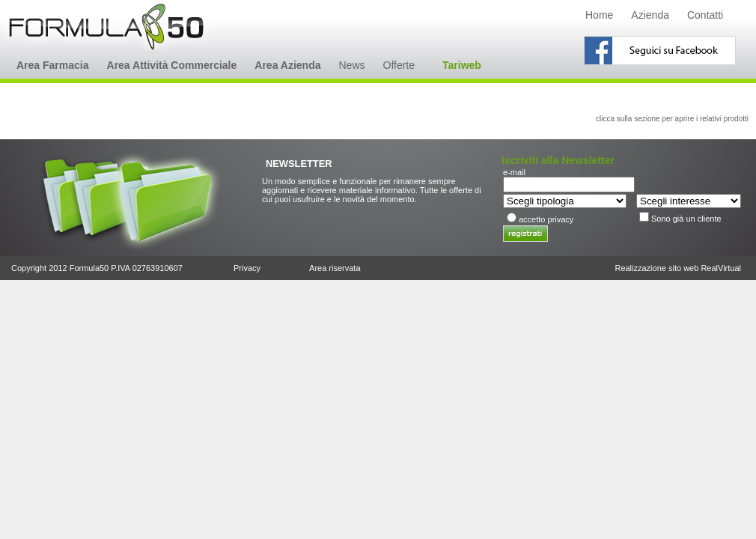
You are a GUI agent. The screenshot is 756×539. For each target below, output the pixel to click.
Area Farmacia (53, 65)
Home (599, 15)
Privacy (247, 268)
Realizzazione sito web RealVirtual (678, 268)
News (351, 65)
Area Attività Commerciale (172, 65)
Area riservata (335, 268)
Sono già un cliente (686, 219)
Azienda (650, 15)
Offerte (399, 65)
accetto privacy (546, 219)
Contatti (705, 15)
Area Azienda (287, 65)
